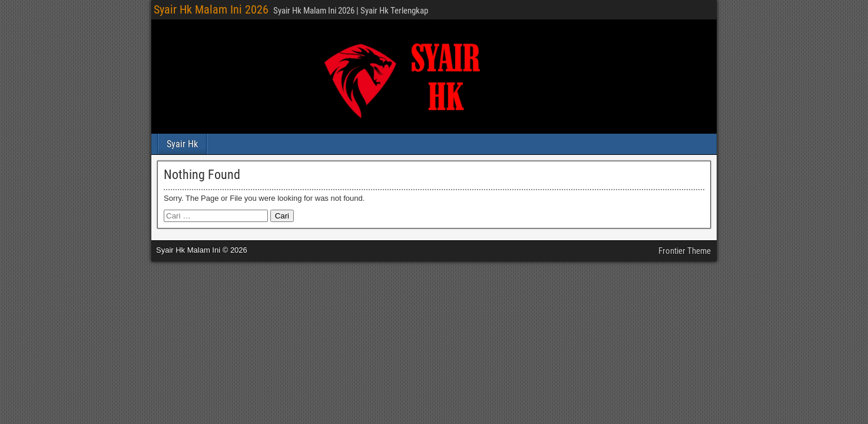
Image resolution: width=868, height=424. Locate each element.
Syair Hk (182, 144)
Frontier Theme (685, 251)
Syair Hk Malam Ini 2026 (211, 9)
